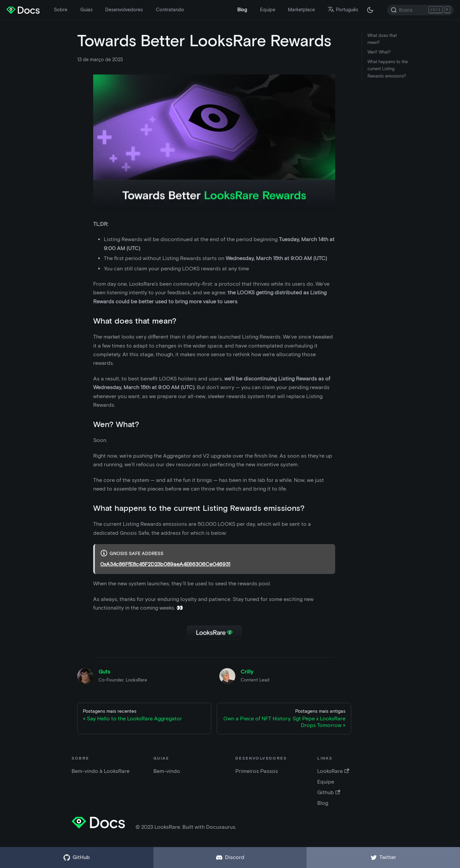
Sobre (61, 10)
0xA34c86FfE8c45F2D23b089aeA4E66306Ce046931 (165, 564)
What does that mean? (382, 39)
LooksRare (333, 771)
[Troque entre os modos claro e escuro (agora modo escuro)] (370, 10)
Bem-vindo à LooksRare (101, 771)
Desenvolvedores (124, 10)
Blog (242, 10)
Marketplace (301, 10)
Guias (86, 10)
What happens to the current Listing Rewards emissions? (388, 69)
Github (329, 792)
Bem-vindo (167, 771)
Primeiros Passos (257, 771)
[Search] (420, 10)
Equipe (268, 10)
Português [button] (343, 10)
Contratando (170, 10)
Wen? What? (379, 52)
